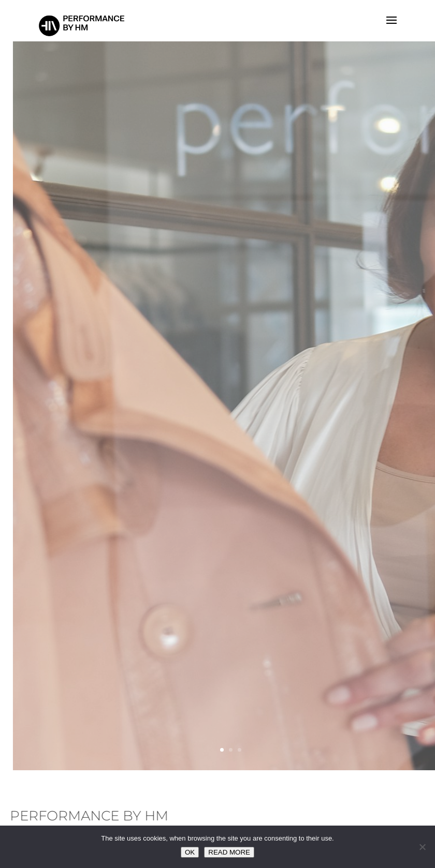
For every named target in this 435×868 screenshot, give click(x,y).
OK (190, 852)
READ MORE (229, 852)
